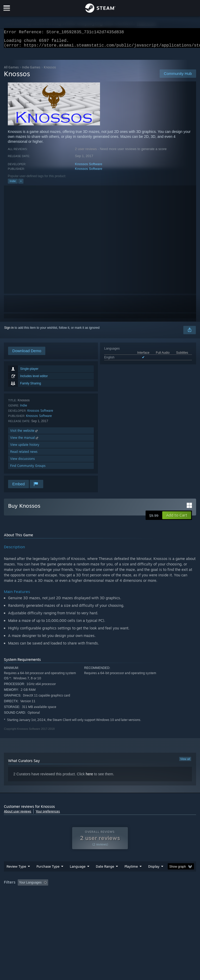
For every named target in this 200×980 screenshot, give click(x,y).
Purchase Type (48, 869)
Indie (13, 184)
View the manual (25, 441)
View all (185, 762)
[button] (177, 518)
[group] (100, 886)
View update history (25, 448)
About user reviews (18, 814)
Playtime (131, 869)
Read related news (24, 455)
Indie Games (31, 70)
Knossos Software (89, 167)
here (89, 777)
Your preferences (48, 814)
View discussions (23, 462)
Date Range (105, 869)
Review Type (16, 869)
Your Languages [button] (30, 886)
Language (78, 869)
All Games (11, 70)
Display (154, 869)
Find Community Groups (28, 469)
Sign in (9, 331)
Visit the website (24, 434)
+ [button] (21, 184)
